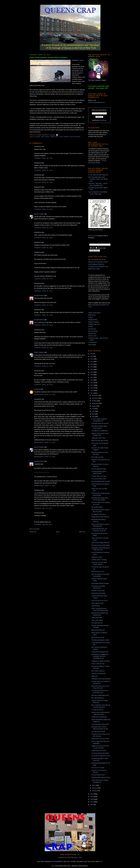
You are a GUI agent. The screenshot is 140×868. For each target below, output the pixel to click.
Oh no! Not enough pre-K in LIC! (101, 756)
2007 (92, 802)
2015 (92, 383)
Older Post (82, 532)
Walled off (94, 676)
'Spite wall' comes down (98, 438)
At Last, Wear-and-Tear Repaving (98, 175)
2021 (92, 367)
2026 (92, 354)
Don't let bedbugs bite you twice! (101, 481)
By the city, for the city (98, 637)
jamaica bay (54, 137)
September (95, 403)
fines (43, 137)
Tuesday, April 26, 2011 (43, 158)
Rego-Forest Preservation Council (98, 262)
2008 (92, 799)
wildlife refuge (75, 137)
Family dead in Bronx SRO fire (100, 517)
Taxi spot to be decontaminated (101, 545)
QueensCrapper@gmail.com (97, 102)
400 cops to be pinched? (99, 673)
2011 (92, 393)
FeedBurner (103, 120)
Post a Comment (34, 529)
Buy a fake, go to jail (97, 457)
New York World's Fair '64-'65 (97, 260)
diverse (37, 137)
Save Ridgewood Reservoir (96, 264)
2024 (92, 359)
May (93, 414)
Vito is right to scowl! (97, 603)
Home (58, 532)
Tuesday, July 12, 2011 (43, 508)
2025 (92, 356)
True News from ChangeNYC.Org (98, 267)
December (95, 395)
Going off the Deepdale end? (100, 652)
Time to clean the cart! (98, 664)
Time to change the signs (99, 469)
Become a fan (92, 236)
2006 (92, 804)
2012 (92, 391)
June (93, 411)
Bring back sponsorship (98, 593)
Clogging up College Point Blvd (100, 661)
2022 (92, 364)
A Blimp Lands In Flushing (99, 560)
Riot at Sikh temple (97, 507)
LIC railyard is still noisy (98, 514)
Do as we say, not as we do (99, 600)
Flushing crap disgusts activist (100, 640)
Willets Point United (94, 269)
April (93, 417)
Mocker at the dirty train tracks (100, 739)
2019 (92, 372)
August (94, 406)
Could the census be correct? (100, 423)
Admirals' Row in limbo (98, 591)
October (94, 401)
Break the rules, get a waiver (100, 441)
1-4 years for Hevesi (97, 710)
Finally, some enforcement (99, 717)
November (95, 398)
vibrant (66, 137)
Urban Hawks (92, 345)
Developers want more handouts (101, 679)
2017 (92, 377)
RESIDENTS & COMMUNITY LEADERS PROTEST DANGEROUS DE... (100, 656)
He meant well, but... (97, 623)
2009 (92, 797)
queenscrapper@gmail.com (70, 857)
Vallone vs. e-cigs (97, 557)
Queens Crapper (42, 135)
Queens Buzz (92, 333)
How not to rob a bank (98, 768)
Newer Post (33, 532)
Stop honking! (95, 606)
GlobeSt (91, 327)
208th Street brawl (97, 618)
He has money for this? (98, 775)
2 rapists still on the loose (99, 476)
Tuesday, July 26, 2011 (43, 525)
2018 (92, 375)
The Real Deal (92, 342)
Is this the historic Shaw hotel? (100, 724)
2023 (92, 362)
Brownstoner (92, 315)
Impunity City (92, 329)
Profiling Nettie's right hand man (101, 777)
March (94, 785)
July (93, 409)
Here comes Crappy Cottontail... (101, 543)
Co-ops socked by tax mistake (100, 753)
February (95, 788)
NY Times (81, 60)
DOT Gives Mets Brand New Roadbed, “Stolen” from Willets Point (98, 179)
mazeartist (37, 389)
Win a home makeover (98, 671)
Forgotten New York (94, 324)
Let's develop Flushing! (98, 731)
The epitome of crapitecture (99, 431)
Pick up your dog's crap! (98, 479)
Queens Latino (93, 336)
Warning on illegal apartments (100, 695)
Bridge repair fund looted (99, 751)
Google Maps (95, 305)
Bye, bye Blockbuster (98, 698)
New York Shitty (93, 331)
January (94, 791)
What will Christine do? (98, 630)
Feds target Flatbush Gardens (100, 583)
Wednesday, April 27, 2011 (45, 395)
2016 (92, 380)
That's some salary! (97, 620)
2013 (92, 388)
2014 (92, 385)
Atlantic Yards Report (94, 313)
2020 (92, 369)
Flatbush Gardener (94, 322)
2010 (92, 794)
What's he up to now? (98, 572)
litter (61, 137)
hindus (47, 137)
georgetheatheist (39, 295)
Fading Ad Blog (93, 320)
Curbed (90, 317)
